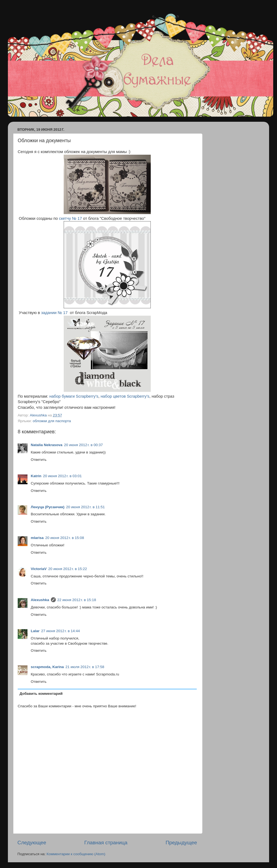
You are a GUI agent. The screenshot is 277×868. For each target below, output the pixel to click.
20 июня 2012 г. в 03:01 (62, 476)
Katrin (36, 476)
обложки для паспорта (52, 421)
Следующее (32, 843)
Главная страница (106, 843)
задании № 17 (54, 313)
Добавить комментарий (41, 694)
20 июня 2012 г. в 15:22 (67, 569)
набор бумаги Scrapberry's (74, 396)
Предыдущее (181, 843)
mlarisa (37, 538)
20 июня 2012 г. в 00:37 (83, 445)
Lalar (35, 631)
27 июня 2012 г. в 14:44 (60, 631)
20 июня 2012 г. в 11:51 (85, 507)
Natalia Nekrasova (47, 445)
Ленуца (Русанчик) (48, 507)
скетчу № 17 (70, 218)
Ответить (39, 460)
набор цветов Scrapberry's (125, 396)
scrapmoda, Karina (47, 667)
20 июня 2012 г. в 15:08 (64, 538)
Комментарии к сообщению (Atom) (76, 854)
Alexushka (40, 600)
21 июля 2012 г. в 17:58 (85, 667)
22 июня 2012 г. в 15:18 (77, 600)
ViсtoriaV (39, 569)
